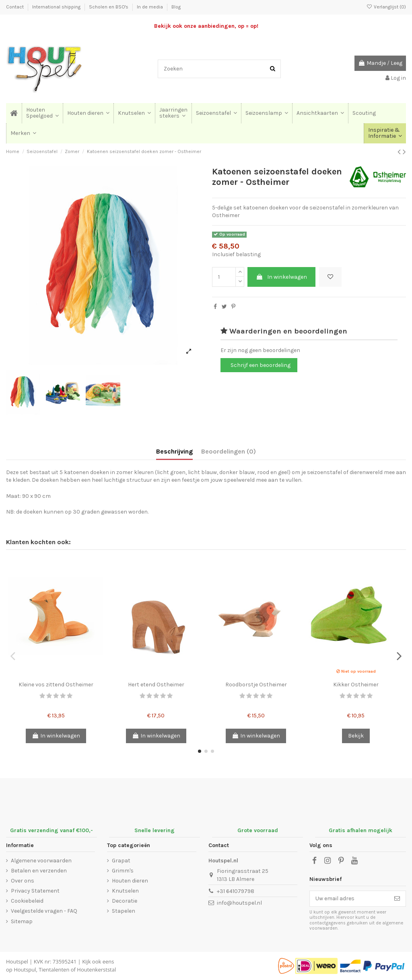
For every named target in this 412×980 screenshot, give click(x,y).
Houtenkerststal (96, 970)
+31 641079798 (236, 891)
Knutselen (125, 891)
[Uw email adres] (349, 899)
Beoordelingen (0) (229, 451)
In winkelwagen (281, 277)
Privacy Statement (35, 891)
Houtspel (17, 961)
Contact (15, 7)
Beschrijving (174, 451)
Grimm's (123, 871)
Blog (176, 7)
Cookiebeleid (27, 901)
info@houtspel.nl (239, 903)
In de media (150, 7)
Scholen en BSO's (109, 7)
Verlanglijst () (386, 7)
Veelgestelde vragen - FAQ (44, 911)
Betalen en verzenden (39, 871)
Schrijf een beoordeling (261, 365)
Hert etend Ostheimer (156, 685)
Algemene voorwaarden (41, 861)
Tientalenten (54, 970)
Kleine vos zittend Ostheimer (56, 685)
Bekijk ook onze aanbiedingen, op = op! (206, 26)
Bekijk (356, 736)
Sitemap (22, 921)
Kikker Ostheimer (356, 685)
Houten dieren (130, 881)
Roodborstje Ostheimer (256, 685)
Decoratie (125, 901)
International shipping (57, 7)
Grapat (121, 861)
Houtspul (25, 970)
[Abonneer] (397, 899)
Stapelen (124, 911)
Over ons (23, 881)
